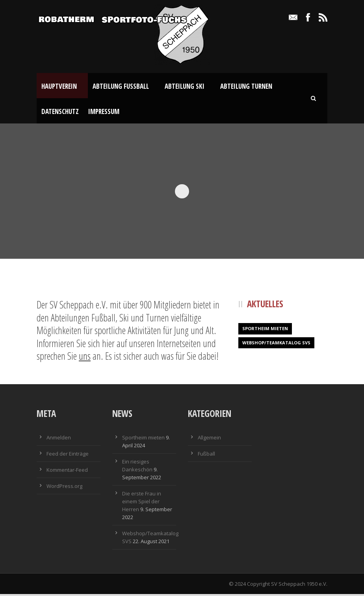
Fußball (206, 456)
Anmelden (59, 439)
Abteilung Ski (185, 86)
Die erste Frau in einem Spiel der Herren (142, 503)
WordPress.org (64, 488)
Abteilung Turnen (246, 86)
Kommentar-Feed (67, 472)
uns (85, 358)
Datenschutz (60, 111)
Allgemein (209, 439)
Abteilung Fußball (121, 86)
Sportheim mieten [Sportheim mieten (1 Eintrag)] (265, 331)
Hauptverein (59, 86)
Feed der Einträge (68, 456)
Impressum (104, 111)
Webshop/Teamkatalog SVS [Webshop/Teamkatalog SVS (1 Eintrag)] (276, 345)
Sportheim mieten (143, 439)
